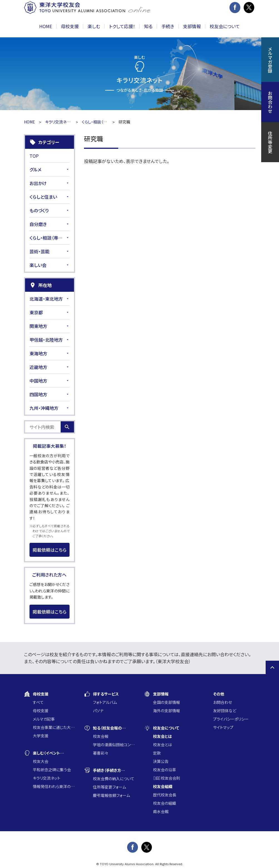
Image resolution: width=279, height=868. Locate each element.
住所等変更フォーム (109, 787)
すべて (38, 702)
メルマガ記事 (44, 719)
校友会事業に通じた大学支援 (54, 727)
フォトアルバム (105, 702)
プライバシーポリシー (231, 719)
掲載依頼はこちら (50, 550)
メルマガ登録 (270, 60)
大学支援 (41, 736)
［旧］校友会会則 (167, 778)
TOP (34, 156)
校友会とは (162, 745)
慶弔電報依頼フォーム (111, 795)
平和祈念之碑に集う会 (52, 770)
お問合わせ (223, 702)
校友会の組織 (165, 803)
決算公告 (161, 761)
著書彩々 (101, 753)
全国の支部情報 (166, 702)
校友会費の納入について (114, 779)
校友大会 (41, 761)
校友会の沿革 (165, 770)
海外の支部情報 (166, 711)
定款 (157, 753)
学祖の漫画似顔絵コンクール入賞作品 (114, 745)
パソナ (98, 711)
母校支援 (41, 711)
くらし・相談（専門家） (95, 122)
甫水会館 (161, 811)
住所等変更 (270, 142)
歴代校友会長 (165, 795)
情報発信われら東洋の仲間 (54, 786)
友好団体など (225, 711)
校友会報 (101, 736)
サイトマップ (223, 727)
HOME (46, 26)
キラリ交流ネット (58, 122)
